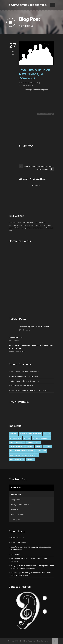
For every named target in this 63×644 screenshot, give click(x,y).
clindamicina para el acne (20, 372)
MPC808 (14, 386)
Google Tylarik (33, 442)
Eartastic (24, 83)
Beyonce (47, 434)
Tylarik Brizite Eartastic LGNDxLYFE (24, 455)
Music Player (34, 376)
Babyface (13, 434)
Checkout (36, 372)
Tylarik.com (41, 451)
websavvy (31, 459)
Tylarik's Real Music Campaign (22, 451)
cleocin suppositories (19, 376)
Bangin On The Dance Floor (30, 434)
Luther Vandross (17, 446)
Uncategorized (28, 85)
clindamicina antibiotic (19, 381)
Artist (21, 85)
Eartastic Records (17, 442)
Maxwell (30, 446)
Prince (39, 446)
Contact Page (34, 381)
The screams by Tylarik (20, 542)
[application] (31, 494)
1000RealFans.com (16, 337)
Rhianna (48, 446)
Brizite (27, 438)
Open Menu (53, 5)
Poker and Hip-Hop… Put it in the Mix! (34, 327)
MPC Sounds (16, 554)
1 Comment (26, 330)
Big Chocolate (16, 438)
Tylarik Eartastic (17, 459)
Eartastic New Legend (41, 438)
